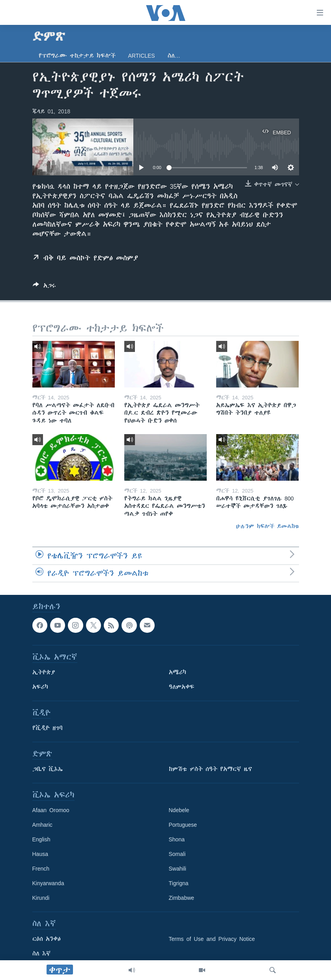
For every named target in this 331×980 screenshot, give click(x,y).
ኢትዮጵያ (44, 672)
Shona (177, 839)
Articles (142, 56)
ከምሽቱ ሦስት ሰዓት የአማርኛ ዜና (210, 769)
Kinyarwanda (48, 883)
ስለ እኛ (41, 954)
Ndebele (179, 810)
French (41, 869)
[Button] (44, 287)
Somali (177, 854)
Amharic (42, 825)
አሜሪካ (178, 672)
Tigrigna (179, 883)
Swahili (178, 869)
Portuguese (183, 825)
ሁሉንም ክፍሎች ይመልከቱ (267, 526)
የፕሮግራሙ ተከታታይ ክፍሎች (77, 56)
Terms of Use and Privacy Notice (212, 939)
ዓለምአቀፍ (182, 687)
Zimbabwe (182, 898)
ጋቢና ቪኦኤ (48, 769)
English (41, 839)
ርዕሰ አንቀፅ (47, 939)
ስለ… (174, 56)
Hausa (40, 854)
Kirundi (41, 898)
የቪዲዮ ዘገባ (48, 728)
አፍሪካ (40, 687)
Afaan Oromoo (51, 810)
